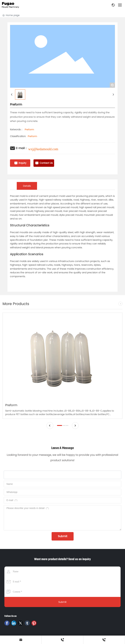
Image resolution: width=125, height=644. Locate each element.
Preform (32, 136)
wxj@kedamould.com (43, 149)
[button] (50, 426)
